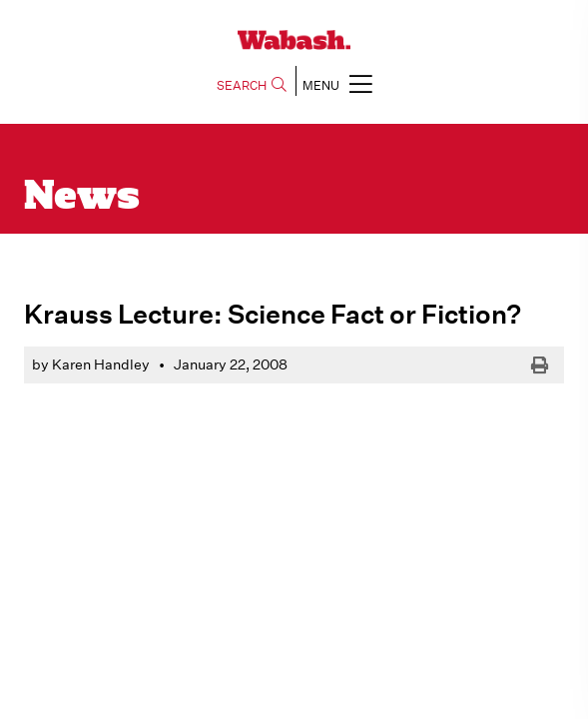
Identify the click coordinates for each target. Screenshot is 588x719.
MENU (337, 83)
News (82, 198)
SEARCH (252, 85)
